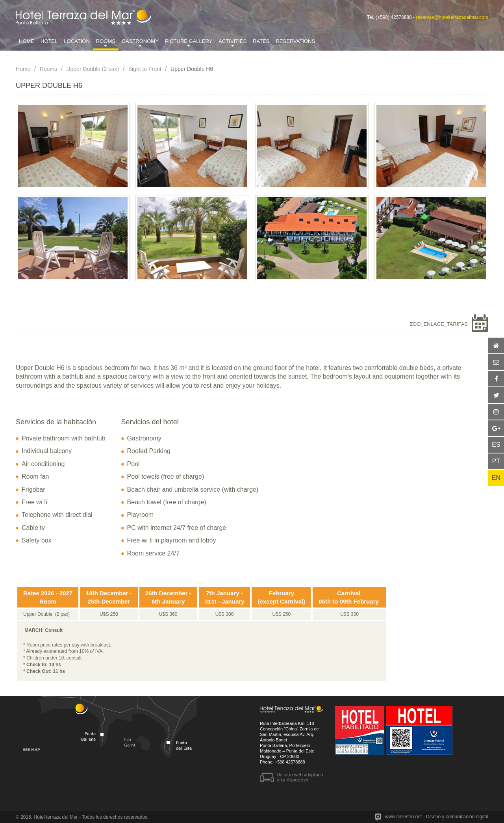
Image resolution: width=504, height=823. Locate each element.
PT (496, 461)
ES (496, 445)
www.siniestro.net (403, 817)
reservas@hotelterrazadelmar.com (452, 17)
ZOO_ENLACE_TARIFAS (439, 324)
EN (496, 478)
